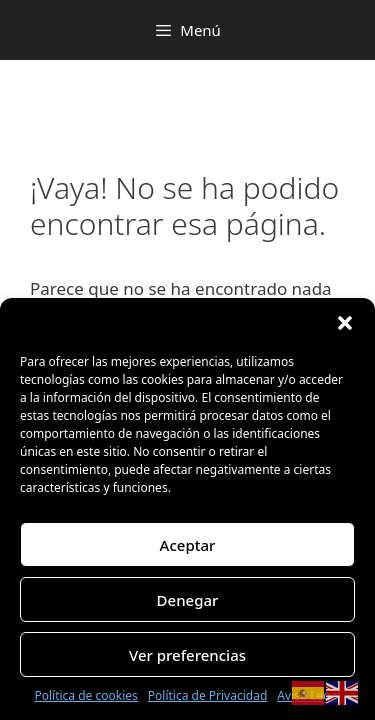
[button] (345, 323)
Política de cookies (85, 695)
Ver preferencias (187, 655)
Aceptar (188, 545)
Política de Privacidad (208, 695)
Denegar (188, 600)
